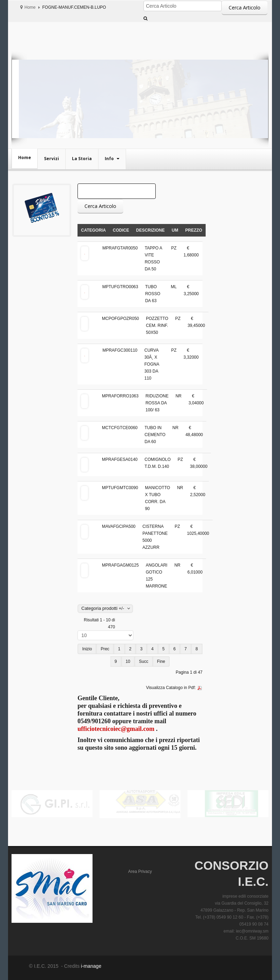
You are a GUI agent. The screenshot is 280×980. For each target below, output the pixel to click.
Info (110, 159)
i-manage (90, 966)
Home (30, 7)
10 (128, 661)
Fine (161, 661)
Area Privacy (140, 871)
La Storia (82, 159)
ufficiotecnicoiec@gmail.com (116, 729)
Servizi (51, 159)
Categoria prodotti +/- (103, 608)
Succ (144, 661)
